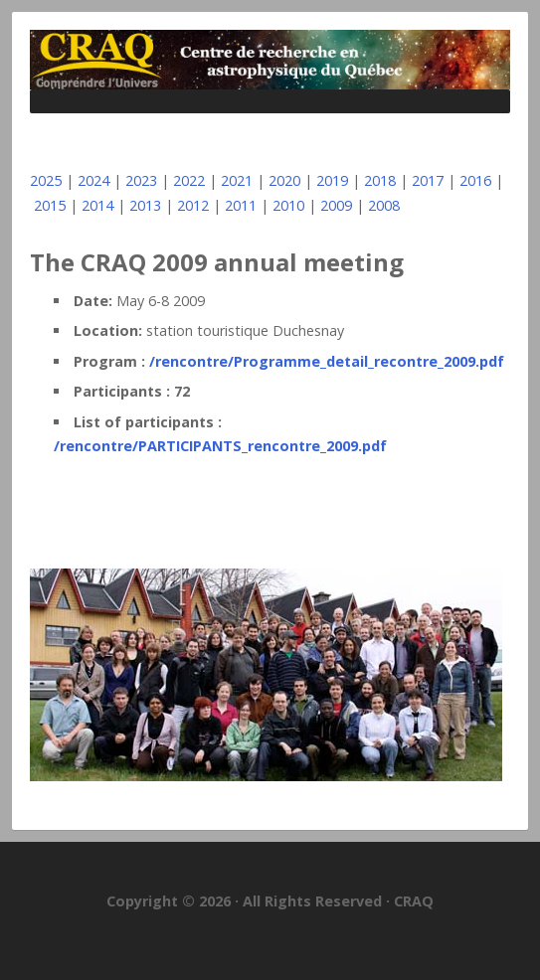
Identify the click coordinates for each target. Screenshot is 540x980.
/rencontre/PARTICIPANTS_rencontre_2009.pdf (220, 446)
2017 (428, 180)
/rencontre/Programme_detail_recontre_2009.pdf (327, 361)
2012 (193, 205)
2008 (384, 205)
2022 (189, 180)
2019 (332, 180)
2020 (284, 180)
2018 (380, 180)
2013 (145, 205)
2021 (237, 180)
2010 (288, 205)
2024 (93, 180)
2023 (141, 180)
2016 (475, 180)
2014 (97, 205)
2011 (241, 205)
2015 (50, 205)
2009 (336, 205)
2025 (46, 180)
